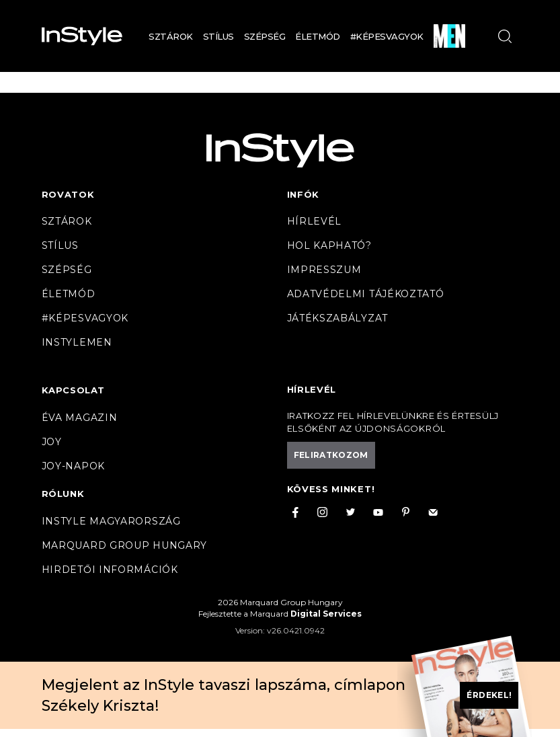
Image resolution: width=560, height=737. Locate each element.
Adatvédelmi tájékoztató (366, 294)
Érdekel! (489, 695)
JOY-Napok (73, 466)
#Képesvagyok (387, 36)
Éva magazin (80, 418)
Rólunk (63, 494)
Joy (52, 442)
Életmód (318, 36)
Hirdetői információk (110, 570)
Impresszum (324, 270)
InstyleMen (77, 342)
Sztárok (171, 36)
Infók (304, 194)
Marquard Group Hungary (124, 545)
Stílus (218, 36)
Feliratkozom (331, 455)
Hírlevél (315, 221)
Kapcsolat (73, 390)
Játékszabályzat (338, 318)
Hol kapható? (329, 245)
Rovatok (68, 194)
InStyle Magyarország (111, 521)
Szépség (265, 36)
